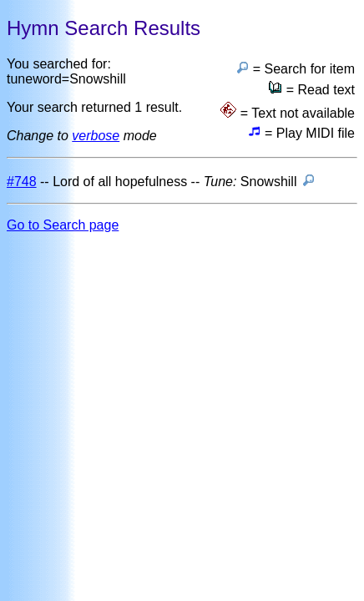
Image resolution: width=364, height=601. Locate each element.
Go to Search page (63, 225)
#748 (22, 182)
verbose (96, 136)
